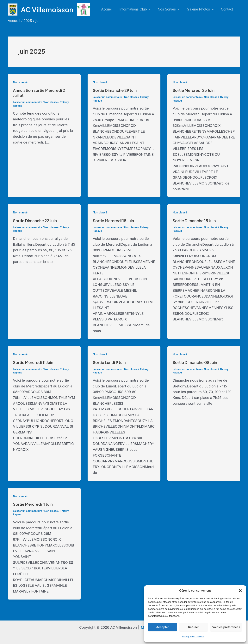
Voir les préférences (226, 627)
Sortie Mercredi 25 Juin (194, 90)
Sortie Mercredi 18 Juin (113, 221)
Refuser (194, 627)
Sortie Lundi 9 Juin (109, 362)
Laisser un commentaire (28, 102)
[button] (240, 591)
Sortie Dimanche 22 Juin (35, 221)
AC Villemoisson (47, 10)
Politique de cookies (193, 637)
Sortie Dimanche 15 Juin (194, 221)
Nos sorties (169, 9)
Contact (227, 9)
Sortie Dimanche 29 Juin (115, 90)
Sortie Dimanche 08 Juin (195, 362)
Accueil (107, 9)
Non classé (20, 82)
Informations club (135, 9)
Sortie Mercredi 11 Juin (33, 362)
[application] (149, 9)
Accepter (163, 627)
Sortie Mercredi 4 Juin (33, 504)
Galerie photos (200, 9)
